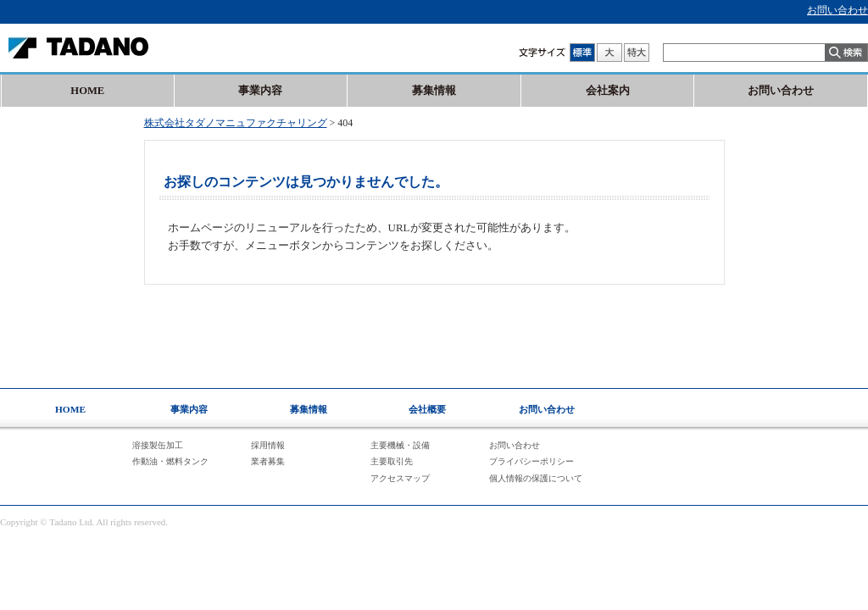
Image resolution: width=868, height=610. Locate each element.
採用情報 (268, 445)
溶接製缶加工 (158, 445)
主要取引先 (392, 461)
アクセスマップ (400, 478)
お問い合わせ (837, 10)
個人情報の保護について (536, 478)
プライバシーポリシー (531, 461)
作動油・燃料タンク (170, 461)
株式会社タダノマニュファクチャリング (236, 123)
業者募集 (268, 461)
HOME (87, 91)
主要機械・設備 (400, 445)
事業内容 (260, 91)
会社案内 (608, 91)
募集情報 (434, 91)
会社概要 (427, 409)
